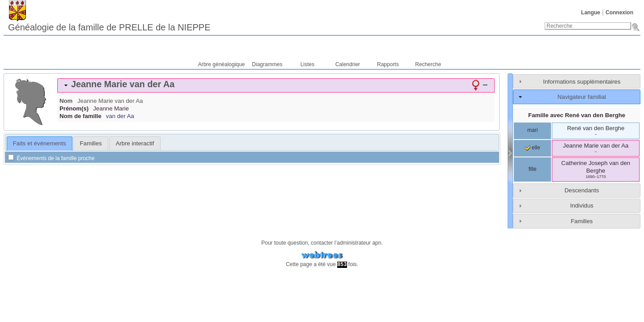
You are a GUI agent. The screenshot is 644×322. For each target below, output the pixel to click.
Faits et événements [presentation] (40, 143)
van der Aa (120, 116)
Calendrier (348, 64)
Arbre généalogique (222, 64)
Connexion (619, 13)
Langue (591, 13)
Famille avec (577, 115)
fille (533, 169)
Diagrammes (267, 64)
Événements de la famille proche (51, 158)
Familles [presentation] (91, 143)
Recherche (428, 64)
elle (533, 148)
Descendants (582, 190)
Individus (582, 205)
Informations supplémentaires (582, 82)
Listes (307, 64)
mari (532, 130)
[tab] (276, 85)
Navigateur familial (582, 97)
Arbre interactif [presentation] (135, 143)
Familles (582, 221)
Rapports (388, 64)
